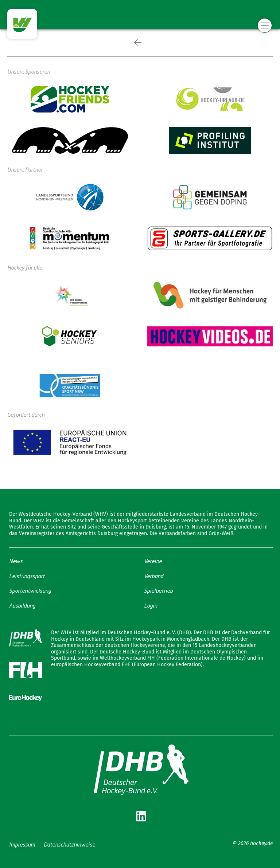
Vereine (153, 561)
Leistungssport (27, 575)
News (16, 561)
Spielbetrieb (158, 590)
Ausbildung (22, 605)
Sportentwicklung (30, 590)
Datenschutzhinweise (69, 844)
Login (151, 605)
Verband (154, 575)
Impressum (22, 844)
